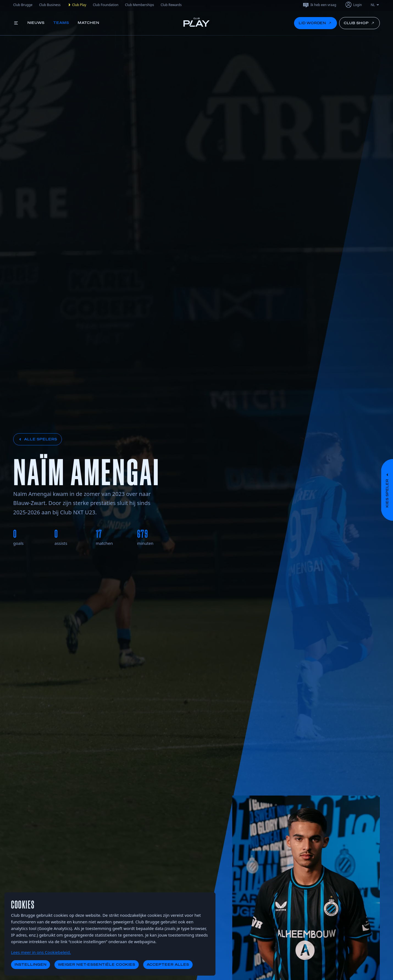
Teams (61, 23)
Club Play (77, 5)
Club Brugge (23, 5)
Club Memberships (140, 5)
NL (375, 5)
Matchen (89, 23)
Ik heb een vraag (319, 5)
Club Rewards (171, 5)
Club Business (50, 5)
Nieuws (36, 23)
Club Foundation (106, 5)
